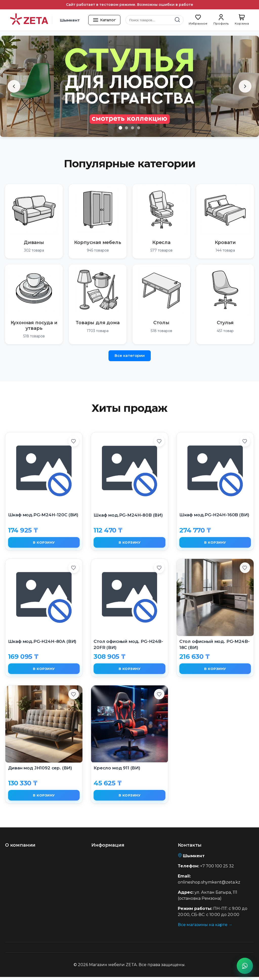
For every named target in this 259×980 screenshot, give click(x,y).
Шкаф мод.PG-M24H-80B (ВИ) (128, 515)
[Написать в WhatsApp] (245, 966)
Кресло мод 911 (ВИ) (117, 770)
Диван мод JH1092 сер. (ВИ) (40, 770)
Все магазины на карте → (205, 928)
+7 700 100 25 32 (217, 869)
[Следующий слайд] (245, 86)
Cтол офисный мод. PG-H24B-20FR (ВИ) (128, 645)
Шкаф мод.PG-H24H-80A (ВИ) (42, 642)
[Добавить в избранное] (73, 442)
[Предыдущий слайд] (14, 86)
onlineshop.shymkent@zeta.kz (209, 885)
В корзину (44, 543)
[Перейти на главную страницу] (29, 20)
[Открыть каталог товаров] (106, 20)
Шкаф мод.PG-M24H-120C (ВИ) (43, 515)
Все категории (130, 355)
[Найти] (177, 20)
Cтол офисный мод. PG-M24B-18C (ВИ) (214, 645)
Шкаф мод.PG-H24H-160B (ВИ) (214, 515)
